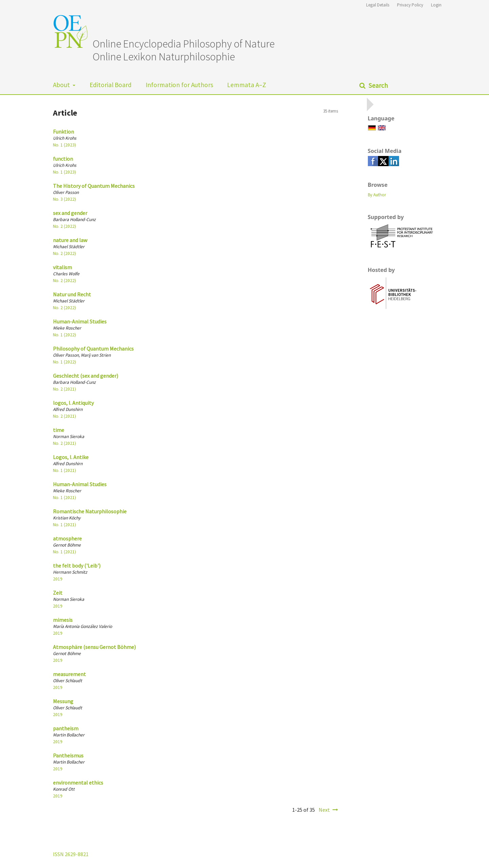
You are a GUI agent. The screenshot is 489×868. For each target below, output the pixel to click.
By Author (377, 195)
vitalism (62, 267)
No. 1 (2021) (64, 470)
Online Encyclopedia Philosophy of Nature (184, 44)
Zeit (58, 593)
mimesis (63, 620)
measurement (69, 674)
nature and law (70, 240)
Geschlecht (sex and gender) (86, 376)
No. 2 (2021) (64, 389)
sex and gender (70, 213)
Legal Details (378, 5)
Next (324, 810)
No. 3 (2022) (64, 199)
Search (378, 85)
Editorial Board (111, 85)
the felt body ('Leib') (77, 566)
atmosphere (67, 538)
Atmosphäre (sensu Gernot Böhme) (94, 647)
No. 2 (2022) (64, 226)
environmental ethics (78, 783)
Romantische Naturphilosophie (90, 511)
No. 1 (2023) (64, 145)
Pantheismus (68, 755)
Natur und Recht (72, 294)
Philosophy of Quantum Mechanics (93, 349)
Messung (63, 701)
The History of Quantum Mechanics (94, 186)
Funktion (63, 132)
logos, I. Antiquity (73, 403)
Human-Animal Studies (80, 321)
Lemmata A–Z (247, 85)
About (62, 85)
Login (436, 5)
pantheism (66, 728)
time (59, 430)
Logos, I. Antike (71, 457)
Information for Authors (179, 85)
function (63, 159)
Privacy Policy (410, 5)
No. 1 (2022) (64, 335)
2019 (58, 579)
